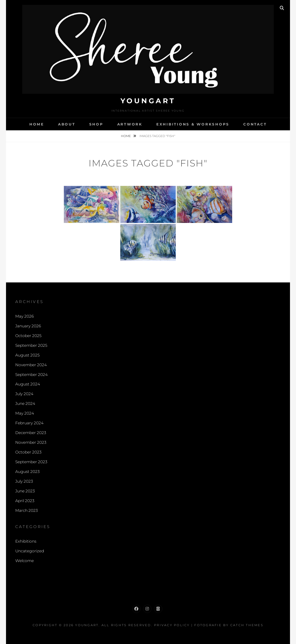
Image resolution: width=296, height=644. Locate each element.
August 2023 (27, 472)
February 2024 (29, 423)
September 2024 (31, 375)
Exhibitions (26, 541)
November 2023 (31, 442)
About (67, 124)
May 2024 (25, 413)
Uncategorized (30, 551)
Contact (255, 124)
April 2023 (25, 501)
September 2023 (31, 462)
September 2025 (31, 345)
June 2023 (25, 491)
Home (37, 124)
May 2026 (25, 316)
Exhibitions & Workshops (193, 124)
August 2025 (27, 355)
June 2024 (25, 403)
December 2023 (31, 433)
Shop (96, 124)
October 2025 (28, 336)
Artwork (130, 124)
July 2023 (24, 481)
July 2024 (24, 394)
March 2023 (26, 510)
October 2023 (28, 452)
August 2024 (28, 384)
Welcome (25, 561)
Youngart (148, 101)
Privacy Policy (172, 625)
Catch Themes (247, 625)
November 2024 (31, 365)
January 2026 (28, 326)
